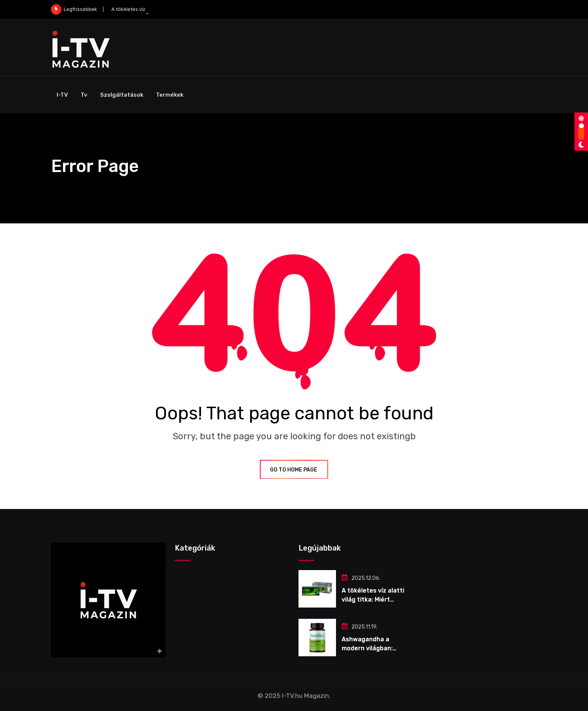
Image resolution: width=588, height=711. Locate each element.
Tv (84, 95)
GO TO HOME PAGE (294, 470)
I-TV (62, 95)
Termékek (170, 95)
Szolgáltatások (122, 95)
